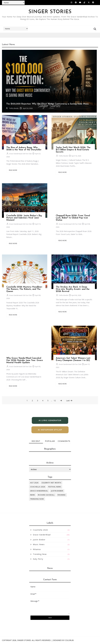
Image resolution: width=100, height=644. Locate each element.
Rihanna (62, 495)
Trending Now (37, 499)
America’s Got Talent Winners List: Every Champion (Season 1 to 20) (73, 359)
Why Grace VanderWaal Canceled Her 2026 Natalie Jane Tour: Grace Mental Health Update (25, 360)
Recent (36, 441)
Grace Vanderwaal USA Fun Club (20, 154)
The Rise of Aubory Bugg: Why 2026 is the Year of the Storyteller (24, 149)
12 (55, 401)
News (33, 495)
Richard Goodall (46, 495)
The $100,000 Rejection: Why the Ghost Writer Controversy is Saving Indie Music (48, 104)
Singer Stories (24, 640)
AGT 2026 (34, 483)
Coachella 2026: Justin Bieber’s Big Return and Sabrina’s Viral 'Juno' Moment (24, 218)
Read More (13, 170)
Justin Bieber (57, 491)
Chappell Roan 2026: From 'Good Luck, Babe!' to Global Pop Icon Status (73, 218)
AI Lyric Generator (50, 420)
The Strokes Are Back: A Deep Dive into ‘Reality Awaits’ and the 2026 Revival (73, 289)
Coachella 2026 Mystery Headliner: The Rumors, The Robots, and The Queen (24, 289)
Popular (50, 441)
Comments (64, 441)
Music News (39, 544)
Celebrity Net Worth (51, 483)
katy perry (38, 559)
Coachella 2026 (38, 487)
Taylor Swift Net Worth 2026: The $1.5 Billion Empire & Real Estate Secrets (73, 150)
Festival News (55, 487)
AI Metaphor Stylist (50, 430)
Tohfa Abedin (14, 108)
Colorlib (69, 640)
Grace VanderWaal (39, 491)
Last (69, 401)
